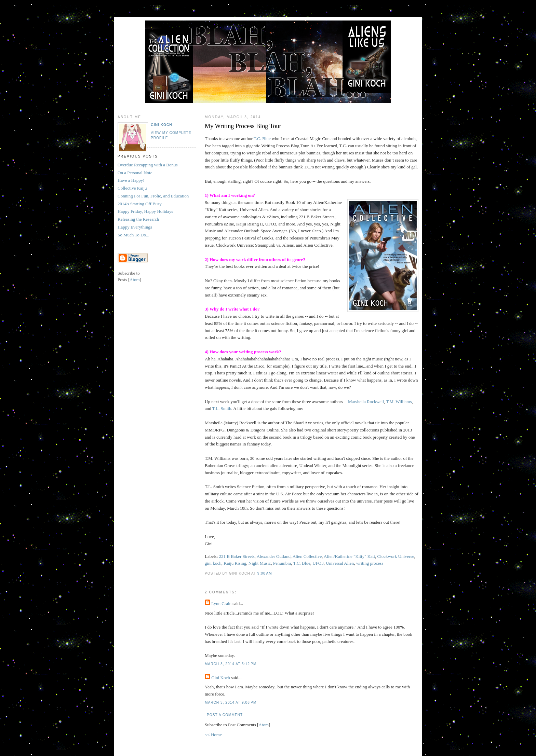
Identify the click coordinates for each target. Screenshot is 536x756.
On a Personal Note (135, 173)
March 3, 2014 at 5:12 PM (231, 664)
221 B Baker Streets (237, 556)
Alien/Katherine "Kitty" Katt (349, 556)
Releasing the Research (138, 219)
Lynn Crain (221, 603)
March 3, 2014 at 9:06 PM (231, 703)
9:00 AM (265, 573)
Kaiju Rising (235, 563)
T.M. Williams (399, 402)
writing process (370, 563)
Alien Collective (307, 556)
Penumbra (282, 563)
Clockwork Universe (396, 556)
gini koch (213, 563)
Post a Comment (225, 715)
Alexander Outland (274, 556)
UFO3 (318, 563)
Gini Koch (221, 678)
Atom (264, 725)
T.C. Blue (262, 139)
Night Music (260, 563)
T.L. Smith (222, 408)
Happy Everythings (135, 227)
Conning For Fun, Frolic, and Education (153, 196)
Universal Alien (340, 563)
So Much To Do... (133, 235)
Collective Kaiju (132, 188)
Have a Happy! (131, 180)
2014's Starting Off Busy (140, 204)
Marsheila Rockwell (365, 402)
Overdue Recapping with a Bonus (148, 165)
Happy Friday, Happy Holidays (145, 211)
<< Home (213, 735)
